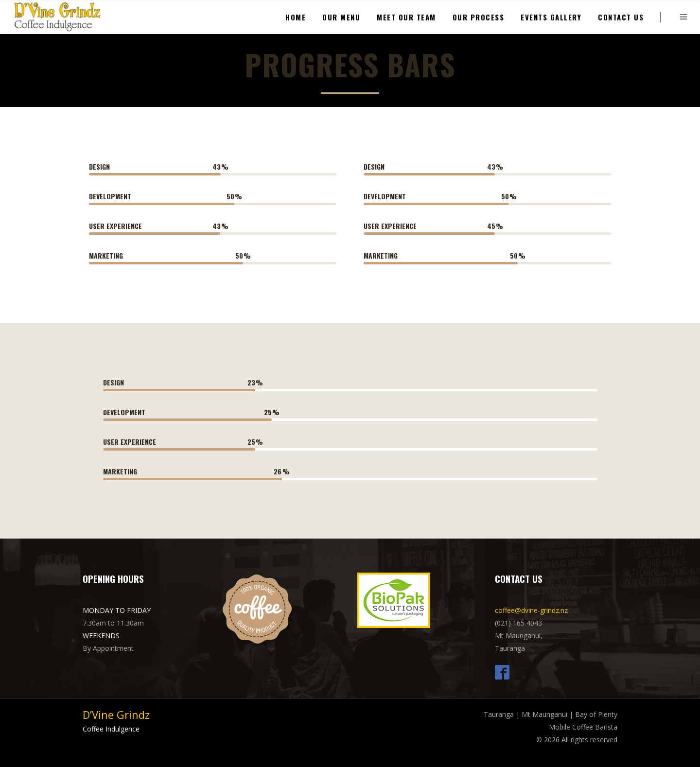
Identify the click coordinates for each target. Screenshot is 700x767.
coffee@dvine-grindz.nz (531, 610)
